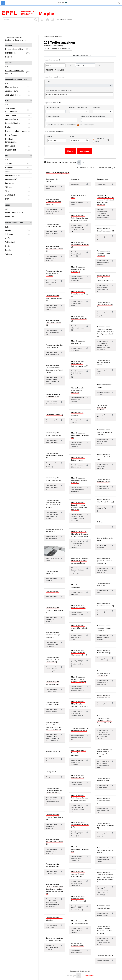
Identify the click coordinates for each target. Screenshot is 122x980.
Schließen (58, 36)
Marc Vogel (17, 146)
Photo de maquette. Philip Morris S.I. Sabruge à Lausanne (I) (79, 704)
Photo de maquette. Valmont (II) (103, 584)
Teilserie (17, 254)
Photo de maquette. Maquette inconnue (53, 703)
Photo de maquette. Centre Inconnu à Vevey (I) (80, 294)
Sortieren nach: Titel (85, 168)
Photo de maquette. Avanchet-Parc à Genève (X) (105, 826)
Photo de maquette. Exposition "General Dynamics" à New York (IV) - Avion (79, 506)
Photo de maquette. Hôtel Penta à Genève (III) (53, 323)
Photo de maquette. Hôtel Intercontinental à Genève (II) (79, 480)
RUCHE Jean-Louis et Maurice (17, 72)
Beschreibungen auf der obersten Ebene (62, 125)
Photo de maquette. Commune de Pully (78, 776)
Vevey (17, 192)
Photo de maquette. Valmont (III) (78, 586)
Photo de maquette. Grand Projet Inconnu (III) (105, 230)
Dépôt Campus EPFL (17, 213)
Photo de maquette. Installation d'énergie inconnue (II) (104, 253)
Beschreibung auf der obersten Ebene (59, 90)
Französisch (17, 53)
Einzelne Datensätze (17, 49)
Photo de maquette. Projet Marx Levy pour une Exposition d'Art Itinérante (53, 504)
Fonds (17, 250)
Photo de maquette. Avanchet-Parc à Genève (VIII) (80, 825)
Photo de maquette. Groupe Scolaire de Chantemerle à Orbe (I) (79, 653)
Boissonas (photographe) (17, 132)
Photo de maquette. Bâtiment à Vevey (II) (104, 480)
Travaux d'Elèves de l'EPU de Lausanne (53, 396)
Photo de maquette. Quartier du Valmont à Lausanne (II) (53, 202)
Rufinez (17, 128)
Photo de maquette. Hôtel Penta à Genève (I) (105, 501)
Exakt (97, 142)
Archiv (48, 81)
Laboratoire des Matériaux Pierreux (78, 944)
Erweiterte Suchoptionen (80, 55)
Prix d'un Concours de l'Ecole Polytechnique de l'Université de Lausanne (80, 534)
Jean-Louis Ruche (17, 95)
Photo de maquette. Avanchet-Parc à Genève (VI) (55, 456)
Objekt (17, 231)
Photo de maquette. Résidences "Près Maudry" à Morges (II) (79, 679)
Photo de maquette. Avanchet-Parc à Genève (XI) (55, 842)
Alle (7, 67)
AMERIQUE (17, 195)
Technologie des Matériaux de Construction (102, 407)
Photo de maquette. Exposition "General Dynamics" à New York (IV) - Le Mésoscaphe (54, 726)
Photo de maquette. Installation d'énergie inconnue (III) (78, 269)
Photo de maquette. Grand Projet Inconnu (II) (105, 605)
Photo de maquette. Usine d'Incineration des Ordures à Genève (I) (54, 790)
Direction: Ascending (106, 168)
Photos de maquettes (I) (105, 955)
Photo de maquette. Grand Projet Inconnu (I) (54, 225)
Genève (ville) (17, 180)
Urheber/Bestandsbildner (16, 79)
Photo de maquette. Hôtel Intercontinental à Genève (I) (105, 850)
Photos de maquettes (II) (54, 415)
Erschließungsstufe (14, 223)
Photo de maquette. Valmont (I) (53, 572)
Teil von (9, 63)
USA (17, 199)
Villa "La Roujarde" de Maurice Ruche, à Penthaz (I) (79, 753)
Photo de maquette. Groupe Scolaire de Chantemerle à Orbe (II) (105, 278)
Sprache (9, 45)
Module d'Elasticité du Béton (79, 196)
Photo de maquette (52, 592)
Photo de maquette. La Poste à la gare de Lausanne (54, 273)
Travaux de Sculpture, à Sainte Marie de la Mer (79, 729)
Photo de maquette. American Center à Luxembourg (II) (53, 659)
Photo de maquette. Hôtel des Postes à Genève (103, 362)
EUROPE (17, 168)
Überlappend (99, 138)
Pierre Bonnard (17, 135)
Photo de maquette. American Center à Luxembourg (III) (103, 673)
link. (66, 2)
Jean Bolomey (17, 116)
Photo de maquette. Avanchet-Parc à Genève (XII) (80, 849)
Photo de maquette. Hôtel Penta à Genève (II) (79, 319)
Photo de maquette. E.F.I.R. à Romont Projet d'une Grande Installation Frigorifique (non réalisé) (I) (105, 877)
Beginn (50, 136)
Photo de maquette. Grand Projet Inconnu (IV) (104, 801)
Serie (17, 246)
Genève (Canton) (17, 176)
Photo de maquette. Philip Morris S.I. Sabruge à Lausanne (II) (80, 364)
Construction (76, 179)
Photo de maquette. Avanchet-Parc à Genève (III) (55, 817)
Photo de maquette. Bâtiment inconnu (78, 459)
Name (7, 101)
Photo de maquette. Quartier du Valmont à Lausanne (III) (104, 561)
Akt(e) (17, 239)
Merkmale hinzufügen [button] (55, 70)
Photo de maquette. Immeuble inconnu (53, 683)
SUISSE (17, 164)
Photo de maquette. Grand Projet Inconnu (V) (55, 479)
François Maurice (17, 124)
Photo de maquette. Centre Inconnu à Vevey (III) (105, 305)
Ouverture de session (65, 20)
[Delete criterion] (100, 65)
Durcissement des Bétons (52, 180)
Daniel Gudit (17, 150)
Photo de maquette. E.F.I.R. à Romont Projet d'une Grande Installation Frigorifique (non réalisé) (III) (54, 889)
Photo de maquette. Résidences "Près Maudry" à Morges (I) (79, 899)
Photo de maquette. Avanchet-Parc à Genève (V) (80, 628)
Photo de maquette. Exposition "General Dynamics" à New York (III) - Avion (105, 930)
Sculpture (100, 522)
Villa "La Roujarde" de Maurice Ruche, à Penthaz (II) (79, 390)
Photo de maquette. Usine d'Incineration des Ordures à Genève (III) (79, 218)
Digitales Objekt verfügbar (78, 107)
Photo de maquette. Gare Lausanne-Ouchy (55, 346)
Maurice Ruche (17, 87)
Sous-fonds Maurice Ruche (53, 753)
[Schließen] (119, 3)
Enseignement (51, 772)
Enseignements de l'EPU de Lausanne (54, 530)
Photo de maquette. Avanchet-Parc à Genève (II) (80, 245)
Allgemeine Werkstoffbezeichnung (93, 116)
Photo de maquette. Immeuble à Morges (104, 907)
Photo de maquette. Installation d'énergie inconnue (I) (104, 628)
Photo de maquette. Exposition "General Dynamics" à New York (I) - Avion (55, 369)
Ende (72, 136)
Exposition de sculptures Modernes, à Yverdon (54, 939)
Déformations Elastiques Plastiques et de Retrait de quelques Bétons (80, 561)
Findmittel (97, 107)
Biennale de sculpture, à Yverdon (105, 386)
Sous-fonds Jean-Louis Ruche (105, 539)
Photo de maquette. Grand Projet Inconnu (53, 434)
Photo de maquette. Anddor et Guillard (103, 779)
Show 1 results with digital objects (57, 173)
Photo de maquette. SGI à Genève (54, 919)
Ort (7, 156)
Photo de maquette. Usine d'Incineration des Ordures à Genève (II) (79, 798)
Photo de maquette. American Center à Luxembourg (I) (78, 874)
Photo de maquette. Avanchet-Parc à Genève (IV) (80, 435)
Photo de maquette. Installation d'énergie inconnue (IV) (53, 635)
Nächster (89, 976)
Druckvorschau (51, 162)
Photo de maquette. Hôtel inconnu (78, 342)
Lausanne (17, 184)
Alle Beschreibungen (87, 125)
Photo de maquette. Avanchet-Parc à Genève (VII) (105, 457)
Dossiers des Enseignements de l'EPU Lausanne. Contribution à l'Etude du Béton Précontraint (105, 200)
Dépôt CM (17, 217)
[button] (47, 20)
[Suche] (18, 20)
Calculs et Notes (102, 179)
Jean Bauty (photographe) (17, 110)
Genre (8, 205)
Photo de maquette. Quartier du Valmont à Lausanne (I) (104, 432)
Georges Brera (17, 120)
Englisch (17, 57)
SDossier (17, 235)
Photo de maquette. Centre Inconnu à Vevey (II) (54, 298)
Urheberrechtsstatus (52, 116)
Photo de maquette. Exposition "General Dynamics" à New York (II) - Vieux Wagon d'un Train (105, 721)
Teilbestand (17, 243)
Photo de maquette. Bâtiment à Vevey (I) (104, 652)
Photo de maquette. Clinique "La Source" (78, 606)
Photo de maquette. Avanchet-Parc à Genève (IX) (55, 249)
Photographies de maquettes (77, 414)
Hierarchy (64, 162)
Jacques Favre (17, 91)
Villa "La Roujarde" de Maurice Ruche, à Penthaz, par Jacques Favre (104, 753)
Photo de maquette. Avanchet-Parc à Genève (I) (55, 610)
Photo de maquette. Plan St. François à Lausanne (80, 922)
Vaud (17, 172)
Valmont (17, 188)
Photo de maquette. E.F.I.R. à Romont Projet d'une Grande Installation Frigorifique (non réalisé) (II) (105, 332)
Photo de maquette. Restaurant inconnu (103, 697)
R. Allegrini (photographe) (17, 141)
